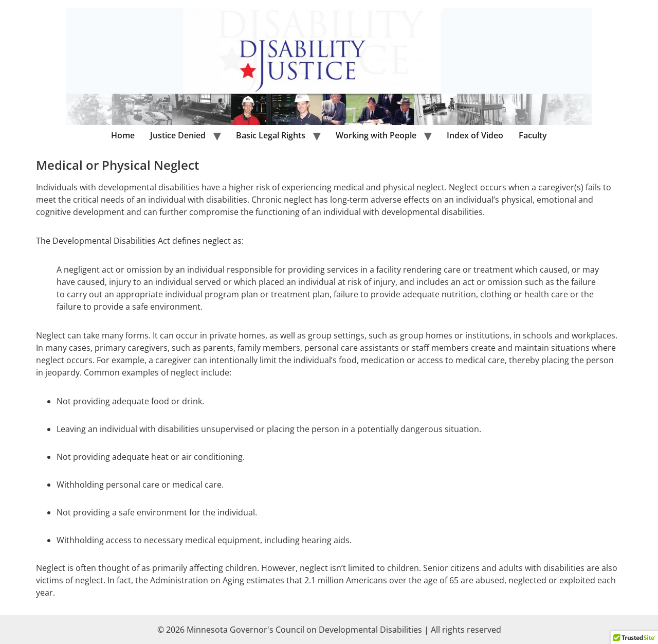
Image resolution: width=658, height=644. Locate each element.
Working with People (376, 135)
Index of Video (475, 135)
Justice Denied (178, 135)
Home (123, 135)
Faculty (533, 135)
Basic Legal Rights (271, 135)
